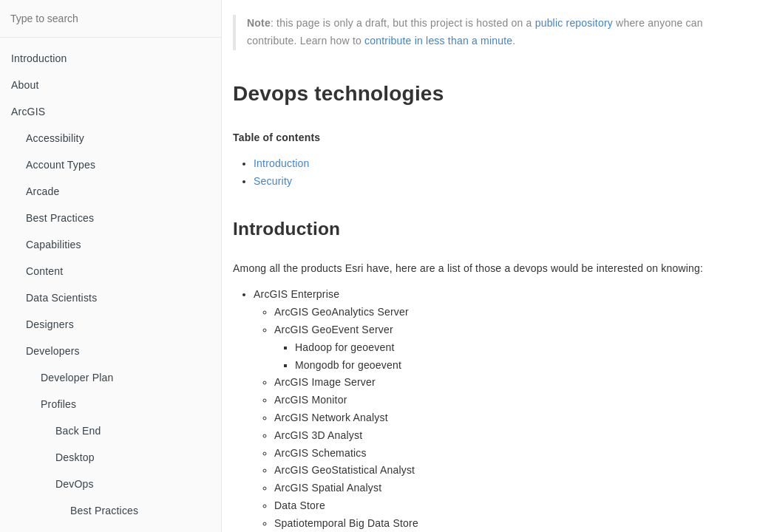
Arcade (43, 191)
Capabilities (54, 245)
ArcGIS (28, 112)
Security (273, 181)
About (25, 85)
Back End (78, 431)
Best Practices (60, 218)
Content (44, 271)
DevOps (75, 484)
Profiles (58, 404)
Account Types (61, 165)
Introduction (39, 58)
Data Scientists (61, 298)
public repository (574, 23)
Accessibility (55, 138)
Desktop (75, 457)
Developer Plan (77, 378)
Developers (53, 351)
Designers (50, 324)
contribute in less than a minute (438, 41)
